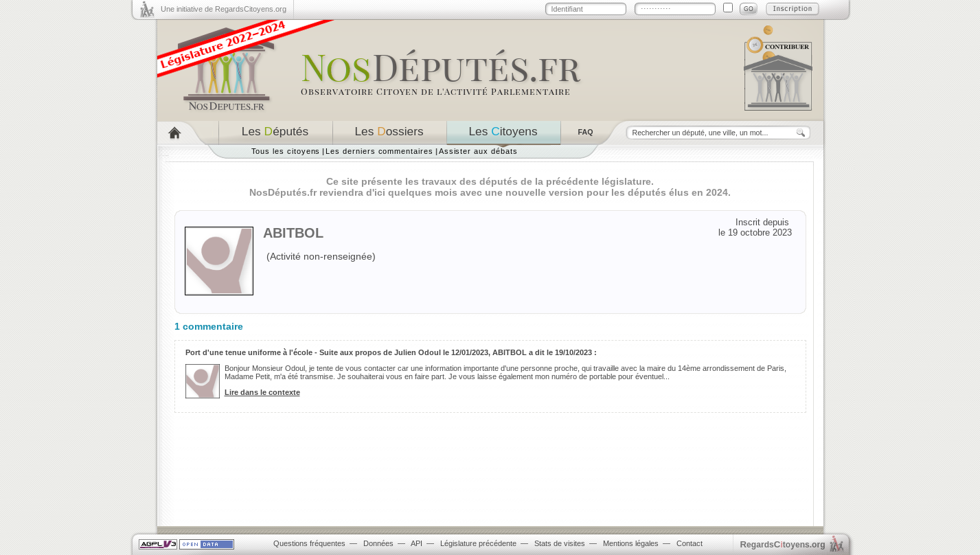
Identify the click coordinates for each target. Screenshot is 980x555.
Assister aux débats (478, 151)
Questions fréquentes (309, 543)
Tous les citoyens (286, 151)
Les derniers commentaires (379, 151)
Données (378, 543)
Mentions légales (631, 543)
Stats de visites (560, 543)
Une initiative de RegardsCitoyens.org (224, 9)
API (417, 543)
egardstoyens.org (783, 544)
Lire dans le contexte (262, 392)
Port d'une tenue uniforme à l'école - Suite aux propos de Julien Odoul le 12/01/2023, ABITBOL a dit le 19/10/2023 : (391, 352)
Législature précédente (478, 543)
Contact (690, 543)
